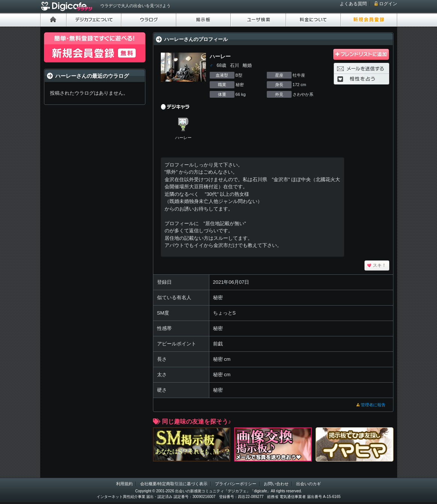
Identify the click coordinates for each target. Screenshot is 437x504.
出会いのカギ (308, 484)
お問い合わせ (276, 484)
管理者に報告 (373, 405)
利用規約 (124, 484)
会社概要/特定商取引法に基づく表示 (174, 484)
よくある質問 (353, 4)
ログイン (388, 4)
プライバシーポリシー (236, 484)
